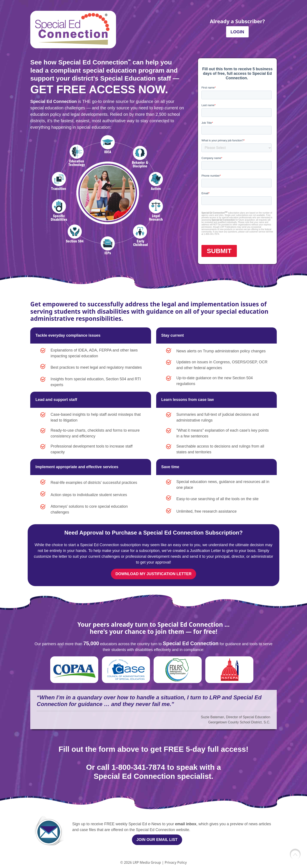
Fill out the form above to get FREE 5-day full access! (153, 749)
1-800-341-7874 (138, 767)
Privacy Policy (176, 862)
